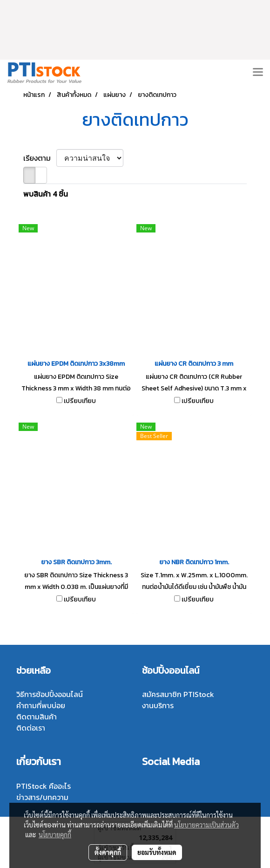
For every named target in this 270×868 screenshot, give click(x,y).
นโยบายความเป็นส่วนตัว (206, 825)
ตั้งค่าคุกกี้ (108, 852)
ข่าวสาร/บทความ (42, 797)
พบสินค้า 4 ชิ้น (46, 194)
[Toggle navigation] (258, 73)
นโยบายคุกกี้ (55, 834)
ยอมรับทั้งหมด (157, 852)
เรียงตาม (40, 158)
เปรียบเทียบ (80, 401)
